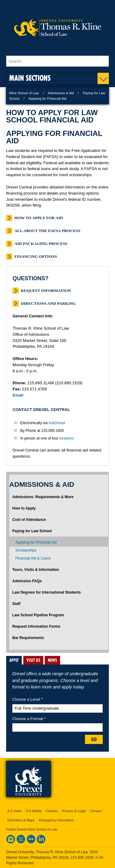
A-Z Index (15, 811)
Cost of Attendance (29, 520)
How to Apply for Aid (39, 218)
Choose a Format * (29, 719)
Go (94, 739)
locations (66, 438)
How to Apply (24, 508)
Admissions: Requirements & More (43, 497)
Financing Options (36, 256)
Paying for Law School (32, 531)
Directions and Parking (48, 303)
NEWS (52, 660)
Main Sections (30, 78)
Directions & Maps (21, 820)
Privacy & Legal (74, 811)
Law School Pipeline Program (38, 615)
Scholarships (26, 550)
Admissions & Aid (61, 93)
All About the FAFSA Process (47, 231)
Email (18, 395)
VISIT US (33, 660)
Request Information (46, 291)
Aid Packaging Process (41, 244)
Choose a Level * (27, 699)
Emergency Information (56, 820)
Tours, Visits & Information (36, 570)
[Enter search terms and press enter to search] (57, 61)
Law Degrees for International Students (46, 592)
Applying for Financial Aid (36, 542)
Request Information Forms (36, 626)
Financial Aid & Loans (33, 558)
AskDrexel (57, 423)
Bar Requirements (28, 638)
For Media (34, 811)
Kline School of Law (24, 93)
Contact (96, 811)
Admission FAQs (27, 581)
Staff (16, 604)
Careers (52, 811)
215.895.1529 (82, 858)
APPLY (14, 660)
